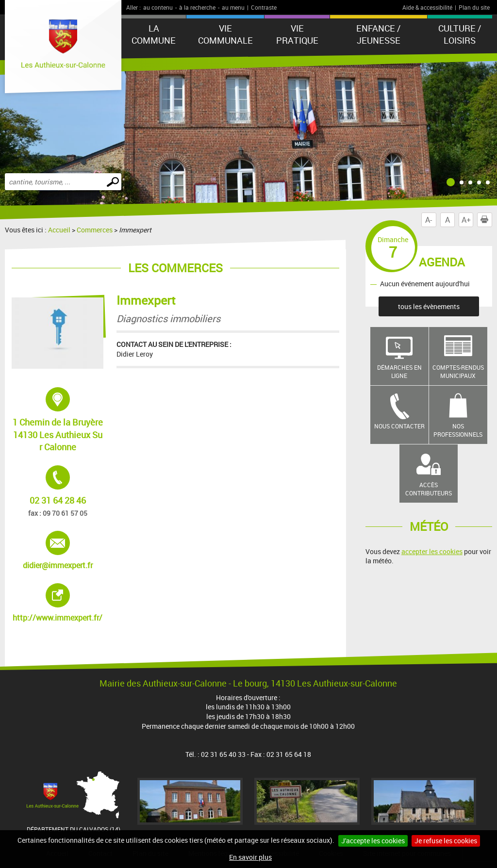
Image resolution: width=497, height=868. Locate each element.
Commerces (95, 230)
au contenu (158, 7)
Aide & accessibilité (427, 7)
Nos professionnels (458, 430)
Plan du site (474, 7)
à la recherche (197, 7)
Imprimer (486, 220)
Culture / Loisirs (460, 34)
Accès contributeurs (429, 489)
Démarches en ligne (399, 371)
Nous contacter (399, 426)
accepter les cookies (432, 551)
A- (429, 220)
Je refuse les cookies (446, 841)
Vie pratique (297, 34)
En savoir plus (250, 857)
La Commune (154, 34)
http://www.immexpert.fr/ (58, 603)
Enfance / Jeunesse (378, 34)
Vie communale (225, 34)
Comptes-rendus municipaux (458, 371)
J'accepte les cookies (373, 841)
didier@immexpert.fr (59, 551)
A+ (466, 220)
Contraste (264, 7)
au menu (233, 7)
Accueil (59, 230)
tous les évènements (429, 306)
